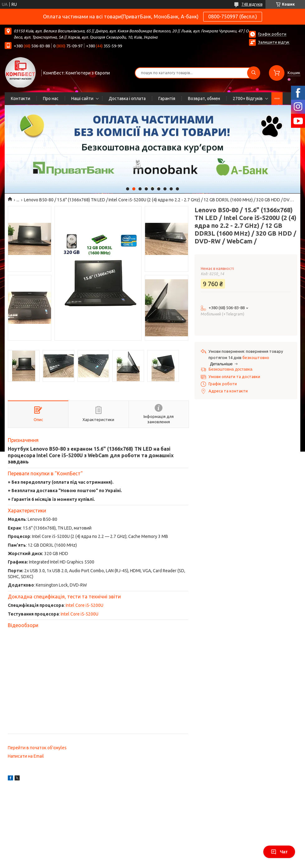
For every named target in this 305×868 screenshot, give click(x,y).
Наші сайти (82, 98)
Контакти (21, 98)
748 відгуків (252, 4)
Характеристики (27, 511)
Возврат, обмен (204, 98)
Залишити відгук (274, 42)
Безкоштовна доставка (230, 369)
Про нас (51, 98)
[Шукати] (254, 73)
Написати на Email (26, 756)
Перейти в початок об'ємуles (37, 748)
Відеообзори (23, 625)
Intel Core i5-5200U (84, 605)
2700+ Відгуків (248, 98)
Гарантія (167, 98)
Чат (279, 852)
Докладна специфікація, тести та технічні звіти (64, 597)
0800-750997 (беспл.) (233, 17)
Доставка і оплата (127, 98)
